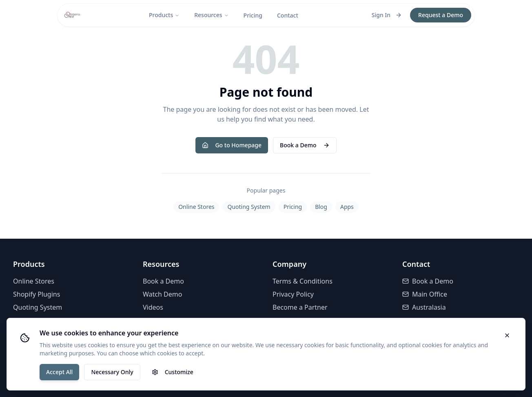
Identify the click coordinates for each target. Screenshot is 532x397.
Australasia (424, 307)
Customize (173, 372)
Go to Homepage (232, 145)
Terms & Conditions (303, 281)
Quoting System (249, 207)
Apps (347, 207)
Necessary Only (112, 372)
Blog (321, 207)
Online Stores (196, 207)
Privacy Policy (293, 294)
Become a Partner (300, 307)
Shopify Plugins (37, 294)
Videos (153, 307)
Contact (288, 15)
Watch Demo (162, 294)
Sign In (387, 15)
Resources (211, 15)
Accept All (59, 372)
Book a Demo (305, 145)
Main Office (425, 294)
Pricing (253, 15)
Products (164, 15)
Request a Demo (441, 15)
